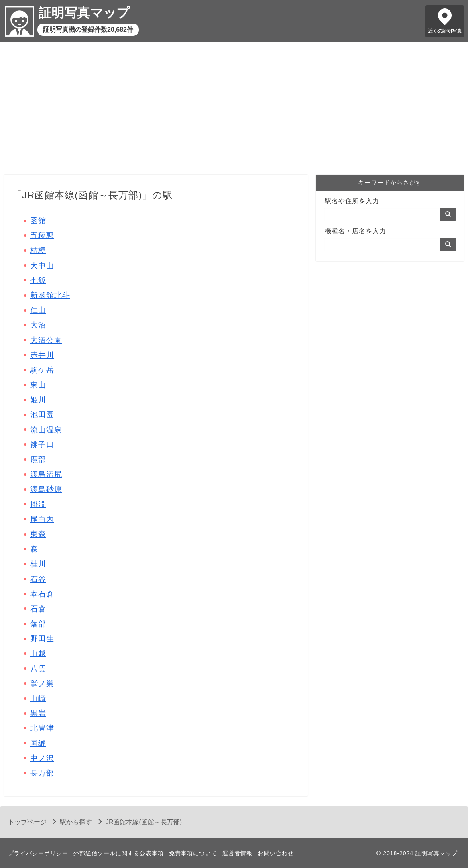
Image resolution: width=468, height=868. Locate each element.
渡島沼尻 (46, 474)
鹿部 (38, 459)
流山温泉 (46, 430)
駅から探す (76, 822)
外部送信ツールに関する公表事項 (119, 853)
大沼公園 (46, 340)
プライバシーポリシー (38, 853)
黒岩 (38, 713)
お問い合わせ (276, 853)
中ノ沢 (42, 758)
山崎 (38, 698)
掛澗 (38, 504)
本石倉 (42, 594)
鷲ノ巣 (42, 684)
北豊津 (42, 728)
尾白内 (42, 519)
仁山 (38, 310)
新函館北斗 (50, 295)
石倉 (38, 609)
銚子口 (42, 445)
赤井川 (42, 355)
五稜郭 (42, 235)
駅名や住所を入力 (352, 201)
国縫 (38, 743)
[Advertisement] (234, 110)
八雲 (38, 669)
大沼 (38, 325)
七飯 (38, 280)
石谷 (38, 579)
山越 (38, 653)
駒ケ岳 (42, 370)
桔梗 (38, 250)
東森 (38, 534)
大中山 (42, 266)
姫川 (38, 400)
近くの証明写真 (445, 31)
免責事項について (193, 853)
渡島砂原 (46, 489)
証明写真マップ (84, 13)
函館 (38, 221)
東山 (38, 385)
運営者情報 (237, 853)
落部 (38, 624)
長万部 (42, 773)
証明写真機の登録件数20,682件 (88, 30)
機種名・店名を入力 (355, 231)
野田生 (42, 639)
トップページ (27, 822)
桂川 (38, 564)
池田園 (42, 415)
